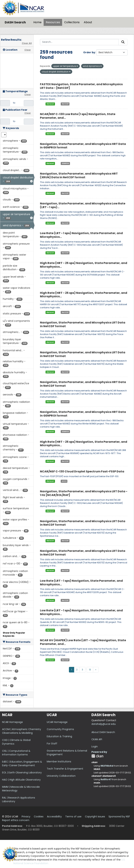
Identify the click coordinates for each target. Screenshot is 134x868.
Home (37, 22)
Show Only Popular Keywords (14, 634)
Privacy (26, 816)
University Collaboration (61, 776)
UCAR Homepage (57, 722)
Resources (53, 22)
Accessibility (54, 816)
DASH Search (15, 22)
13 (90, 670)
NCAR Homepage (12, 722)
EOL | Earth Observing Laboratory (22, 773)
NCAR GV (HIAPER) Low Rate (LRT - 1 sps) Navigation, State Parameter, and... (83, 642)
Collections (72, 22)
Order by (89, 52)
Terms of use (73, 816)
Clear (28, 50)
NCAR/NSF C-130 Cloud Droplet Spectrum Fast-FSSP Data (82, 471)
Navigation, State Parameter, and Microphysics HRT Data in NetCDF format (83, 384)
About (88, 22)
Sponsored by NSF (119, 816)
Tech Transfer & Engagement (65, 769)
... (86, 668)
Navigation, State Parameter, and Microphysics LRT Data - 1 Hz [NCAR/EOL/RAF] (84, 493)
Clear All (27, 43)
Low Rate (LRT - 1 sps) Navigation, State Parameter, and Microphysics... (81, 235)
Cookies (39, 816)
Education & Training (59, 736)
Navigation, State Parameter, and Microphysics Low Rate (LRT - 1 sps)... (83, 205)
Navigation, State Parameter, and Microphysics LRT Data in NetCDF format (83, 324)
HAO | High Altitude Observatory (21, 780)
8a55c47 (106, 779)
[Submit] (123, 42)
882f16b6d (107, 766)
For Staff (52, 744)
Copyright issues (95, 816)
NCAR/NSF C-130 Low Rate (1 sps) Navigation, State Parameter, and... (78, 116)
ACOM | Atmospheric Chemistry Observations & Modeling (22, 731)
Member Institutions (59, 762)
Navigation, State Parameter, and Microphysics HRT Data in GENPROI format (83, 146)
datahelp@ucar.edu (104, 724)
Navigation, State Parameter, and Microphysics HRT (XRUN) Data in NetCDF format (79, 175)
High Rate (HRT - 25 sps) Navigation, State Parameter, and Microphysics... (84, 265)
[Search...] (79, 42)
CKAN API (97, 739)
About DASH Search (103, 732)
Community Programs (60, 729)
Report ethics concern (16, 820)
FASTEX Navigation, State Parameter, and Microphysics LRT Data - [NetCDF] (81, 86)
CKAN (97, 756)
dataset (50, 104)
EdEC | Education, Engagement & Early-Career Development (22, 764)
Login (95, 746)
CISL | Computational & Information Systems (16, 753)
